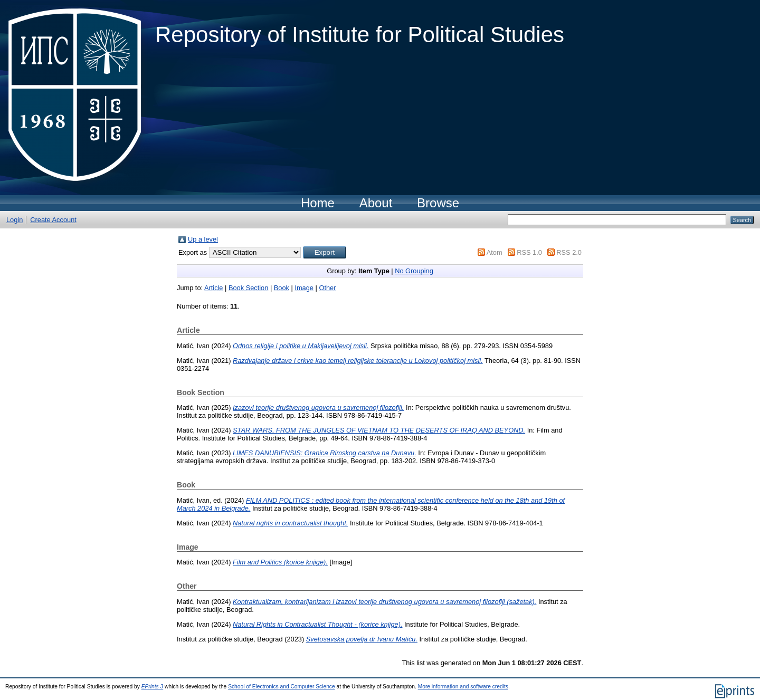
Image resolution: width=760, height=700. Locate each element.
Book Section (248, 288)
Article (214, 288)
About (376, 203)
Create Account (53, 220)
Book (282, 288)
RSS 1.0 (529, 252)
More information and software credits (463, 687)
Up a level (203, 239)
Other (327, 288)
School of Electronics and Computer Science (282, 687)
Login (15, 220)
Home (318, 203)
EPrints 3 (153, 687)
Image (304, 288)
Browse (438, 203)
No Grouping (414, 271)
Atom (495, 252)
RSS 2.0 (569, 252)
